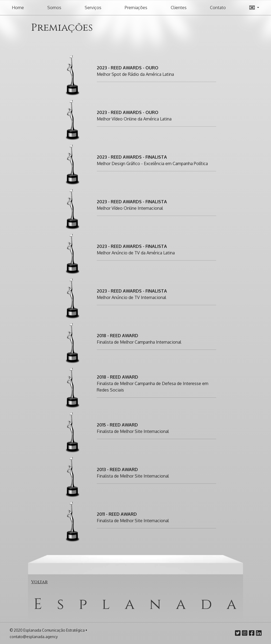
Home (18, 8)
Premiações (136, 8)
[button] (254, 8)
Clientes (179, 8)
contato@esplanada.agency (34, 637)
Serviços (93, 8)
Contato (218, 8)
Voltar (39, 582)
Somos (54, 8)
